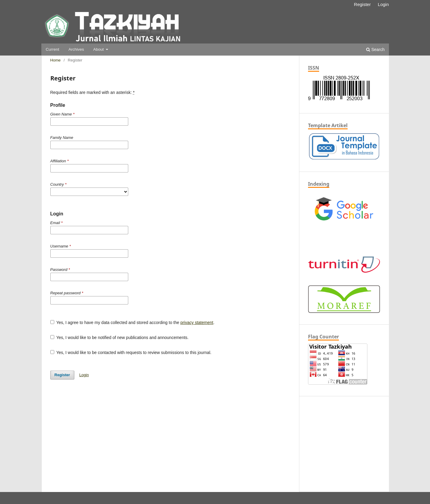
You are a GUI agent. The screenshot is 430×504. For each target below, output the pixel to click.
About (99, 49)
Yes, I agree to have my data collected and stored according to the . (132, 322)
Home (56, 60)
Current (53, 49)
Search (375, 49)
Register (362, 4)
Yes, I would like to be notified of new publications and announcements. (120, 337)
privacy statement (197, 322)
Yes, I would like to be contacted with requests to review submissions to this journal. (131, 352)
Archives (76, 49)
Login (383, 4)
